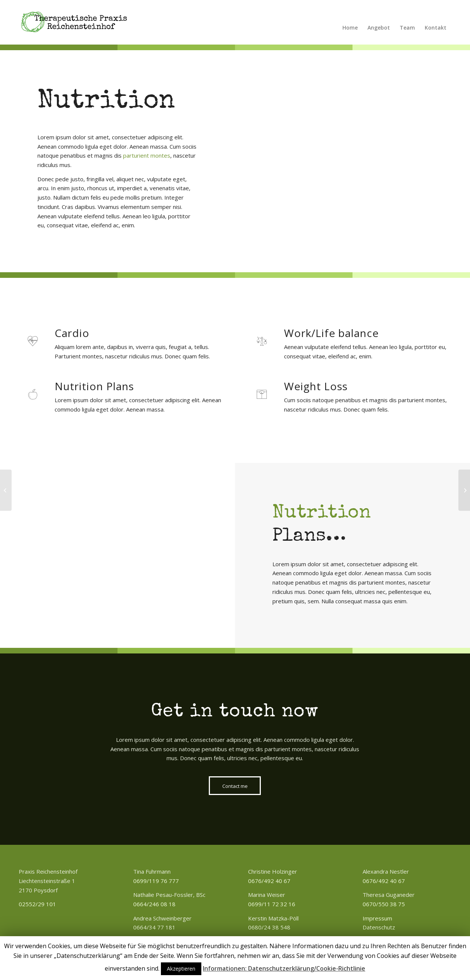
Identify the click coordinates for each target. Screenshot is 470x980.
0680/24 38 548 (269, 927)
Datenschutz (379, 927)
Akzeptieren (181, 969)
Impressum (377, 918)
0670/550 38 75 (384, 904)
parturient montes (147, 155)
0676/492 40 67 (269, 881)
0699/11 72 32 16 (272, 904)
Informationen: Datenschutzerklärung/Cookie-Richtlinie (284, 968)
